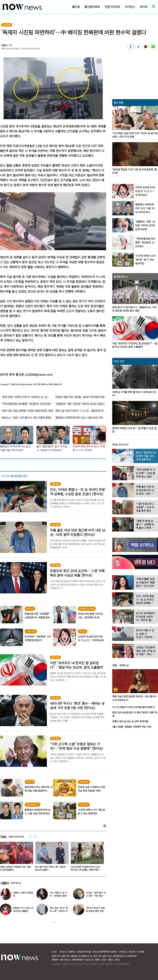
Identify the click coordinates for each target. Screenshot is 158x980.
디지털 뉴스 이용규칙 (127, 952)
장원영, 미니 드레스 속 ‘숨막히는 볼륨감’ (23, 909)
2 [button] (53, 922)
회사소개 (63, 952)
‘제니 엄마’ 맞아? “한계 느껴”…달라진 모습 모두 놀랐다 (85, 868)
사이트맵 (141, 952)
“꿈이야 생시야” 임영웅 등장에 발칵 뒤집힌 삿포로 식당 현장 (96, 911)
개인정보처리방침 (84, 952)
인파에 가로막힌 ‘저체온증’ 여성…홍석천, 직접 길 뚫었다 (50, 868)
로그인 (54, 952)
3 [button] (55, 922)
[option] (50, 857)
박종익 (4, 45)
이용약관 (72, 952)
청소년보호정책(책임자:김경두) (105, 952)
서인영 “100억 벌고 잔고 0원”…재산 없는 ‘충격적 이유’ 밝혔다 (96, 896)
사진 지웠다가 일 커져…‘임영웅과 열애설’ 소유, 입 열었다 (59, 896)
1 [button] (51, 922)
